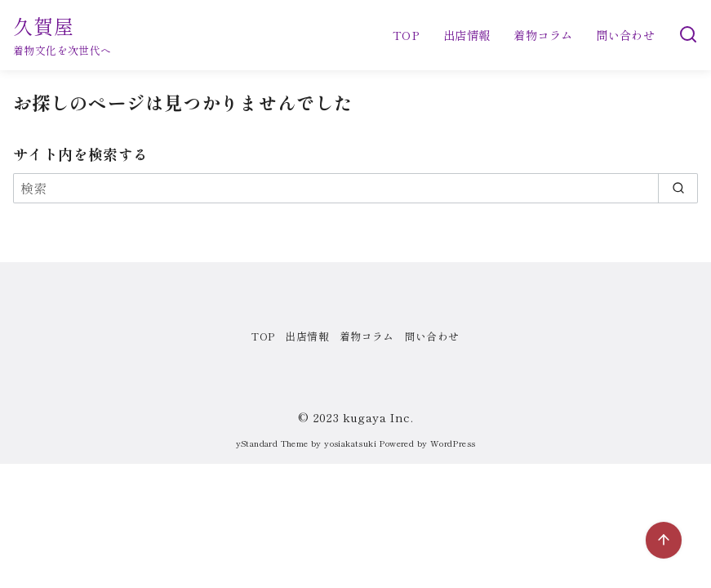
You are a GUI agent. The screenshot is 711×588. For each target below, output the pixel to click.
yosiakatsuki (350, 443)
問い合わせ (625, 35)
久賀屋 (44, 26)
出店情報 (467, 35)
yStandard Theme (272, 443)
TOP (406, 35)
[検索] (688, 35)
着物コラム (543, 35)
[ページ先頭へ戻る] (664, 540)
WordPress (453, 443)
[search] (678, 188)
